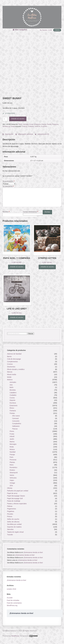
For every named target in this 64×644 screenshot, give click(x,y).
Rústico (12, 470)
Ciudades (13, 395)
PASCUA (38, 126)
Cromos (10, 364)
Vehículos (13, 478)
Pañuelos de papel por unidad (18, 491)
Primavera (55, 124)
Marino (12, 442)
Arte (11, 385)
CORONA (31, 126)
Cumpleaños (17, 424)
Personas (13, 460)
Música (12, 449)
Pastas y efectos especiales (17, 504)
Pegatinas (11, 511)
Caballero (13, 393)
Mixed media (11, 374)
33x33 (20, 124)
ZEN (11, 486)
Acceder (10, 598)
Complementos (12, 362)
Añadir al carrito (18, 119)
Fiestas (12, 413)
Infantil (12, 437)
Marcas (10, 372)
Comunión (16, 421)
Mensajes (13, 444)
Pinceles (10, 514)
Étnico (12, 408)
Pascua (44, 124)
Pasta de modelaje (14, 501)
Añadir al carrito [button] (17, 267)
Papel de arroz (12, 493)
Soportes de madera (14, 527)
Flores (12, 431)
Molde (9, 377)
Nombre (6, 212)
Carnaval (15, 418)
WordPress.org (12, 605)
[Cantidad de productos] (5, 119)
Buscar (31, 334)
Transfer (10, 535)
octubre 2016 (11, 589)
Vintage (12, 483)
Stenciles (10, 529)
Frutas (12, 434)
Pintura (9, 516)
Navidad (12, 452)
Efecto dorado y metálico (16, 369)
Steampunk (14, 473)
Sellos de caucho (13, 519)
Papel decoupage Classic (16, 496)
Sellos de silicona (13, 522)
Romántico (13, 467)
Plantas (49, 124)
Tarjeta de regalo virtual (15, 532)
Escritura (13, 403)
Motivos (10, 380)
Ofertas (10, 488)
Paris (11, 457)
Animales (25, 124)
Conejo (31, 124)
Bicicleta (13, 390)
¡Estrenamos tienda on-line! (33, 552)
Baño (11, 387)
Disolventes (11, 367)
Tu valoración (8, 186)
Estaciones (37, 124)
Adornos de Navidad (14, 354)
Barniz (9, 356)
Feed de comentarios (14, 603)
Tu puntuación (9, 181)
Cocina (12, 398)
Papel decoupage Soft (15, 498)
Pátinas (10, 506)
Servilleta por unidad (9, 126)
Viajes (12, 480)
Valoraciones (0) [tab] (43, 134)
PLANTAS (44, 126)
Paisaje (12, 455)
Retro (12, 465)
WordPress (15, 636)
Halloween (16, 426)
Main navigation (21, 30)
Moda (12, 447)
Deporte (12, 400)
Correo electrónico (31, 212)
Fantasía (13, 411)
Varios (12, 475)
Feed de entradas (13, 600)
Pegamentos (11, 509)
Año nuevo (16, 416)
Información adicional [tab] (25, 134)
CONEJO (25, 126)
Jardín (12, 439)
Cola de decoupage (14, 359)
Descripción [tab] (9, 134)
